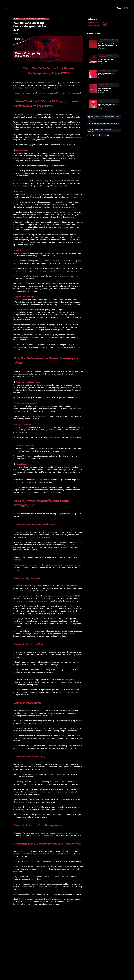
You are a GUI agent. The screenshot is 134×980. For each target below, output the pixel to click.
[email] (105, 135)
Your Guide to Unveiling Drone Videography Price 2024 (99, 24)
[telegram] (96, 135)
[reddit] (108, 135)
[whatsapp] (99, 135)
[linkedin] (102, 135)
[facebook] (93, 135)
